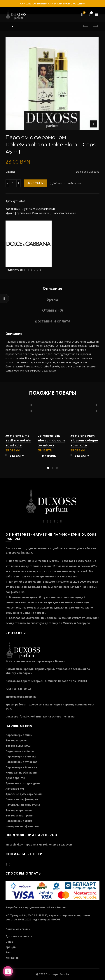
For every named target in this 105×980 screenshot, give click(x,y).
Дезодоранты (15, 778)
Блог (9, 952)
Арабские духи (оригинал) (24, 794)
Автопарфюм (15, 789)
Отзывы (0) (52, 310)
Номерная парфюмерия (22, 826)
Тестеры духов (16, 740)
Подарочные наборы (20, 751)
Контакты (12, 958)
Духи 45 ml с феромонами (38, 209)
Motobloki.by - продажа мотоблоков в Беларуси (39, 844)
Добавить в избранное (67, 183)
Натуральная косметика (23, 805)
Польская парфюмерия (22, 799)
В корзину (36, 183)
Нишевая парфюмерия (22, 773)
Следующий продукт (95, 26)
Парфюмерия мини (64, 213)
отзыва (69, 716)
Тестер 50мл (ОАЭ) (18, 746)
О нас (9, 942)
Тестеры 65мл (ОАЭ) (20, 815)
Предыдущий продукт (86, 26)
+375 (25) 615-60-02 (18, 689)
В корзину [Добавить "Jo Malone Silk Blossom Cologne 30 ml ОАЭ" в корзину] (49, 456)
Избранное (84, 13)
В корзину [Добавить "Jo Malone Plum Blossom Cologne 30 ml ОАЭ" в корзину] (82, 456)
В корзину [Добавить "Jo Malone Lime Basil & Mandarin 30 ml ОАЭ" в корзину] (17, 456)
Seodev (62, 907)
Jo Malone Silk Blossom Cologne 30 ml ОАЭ (52, 441)
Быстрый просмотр (31, 411)
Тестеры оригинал (19, 810)
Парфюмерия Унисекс (21, 756)
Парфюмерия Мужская (21, 762)
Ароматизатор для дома (23, 783)
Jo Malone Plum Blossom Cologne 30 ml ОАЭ (84, 441)
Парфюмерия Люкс (19, 821)
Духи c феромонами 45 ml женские (28, 213)
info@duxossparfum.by (21, 697)
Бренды (11, 947)
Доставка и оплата (52, 321)
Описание (52, 288)
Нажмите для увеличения (93, 124)
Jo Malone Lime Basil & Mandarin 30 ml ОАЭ (18, 441)
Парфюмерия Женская (21, 767)
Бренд (52, 299)
